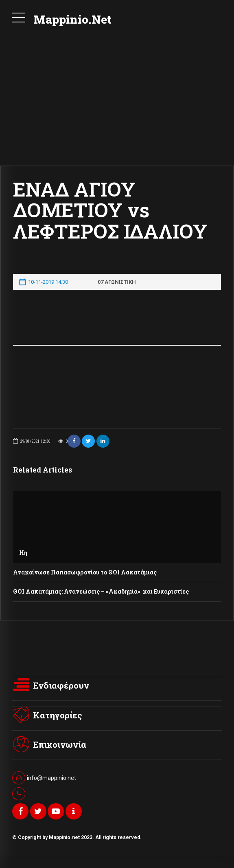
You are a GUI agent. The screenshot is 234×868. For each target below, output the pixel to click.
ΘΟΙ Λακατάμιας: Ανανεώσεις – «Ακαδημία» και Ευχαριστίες (101, 591)
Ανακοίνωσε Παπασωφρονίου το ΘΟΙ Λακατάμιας (85, 572)
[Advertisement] (117, 104)
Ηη (23, 553)
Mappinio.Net (72, 19)
